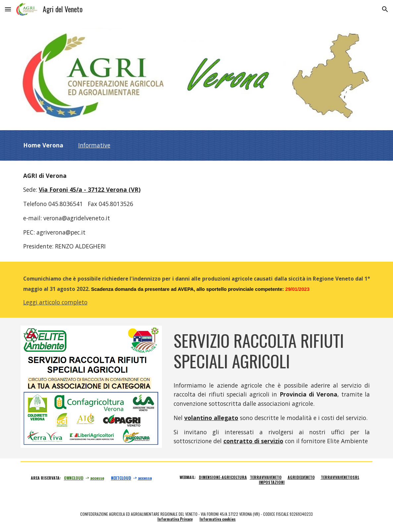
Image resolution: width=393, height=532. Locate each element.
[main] (197, 145)
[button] (8, 9)
